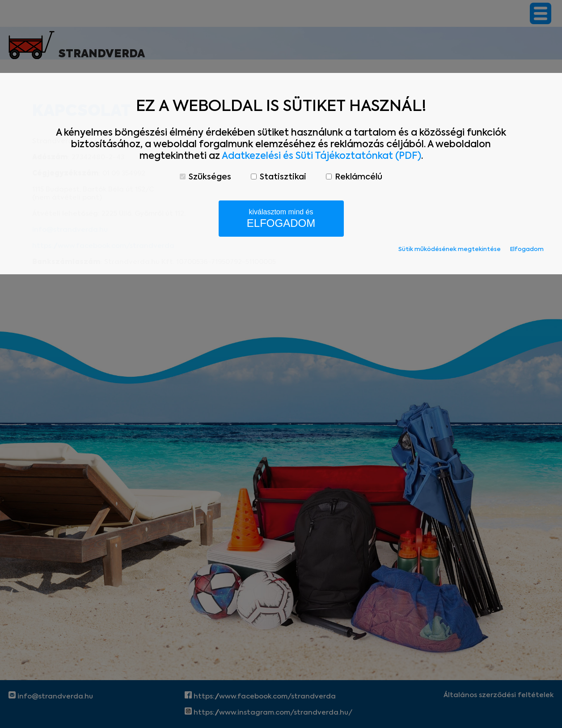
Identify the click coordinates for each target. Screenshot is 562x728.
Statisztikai (279, 177)
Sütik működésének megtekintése (450, 249)
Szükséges (205, 177)
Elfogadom (527, 249)
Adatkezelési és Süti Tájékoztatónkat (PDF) (321, 156)
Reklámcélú (354, 177)
